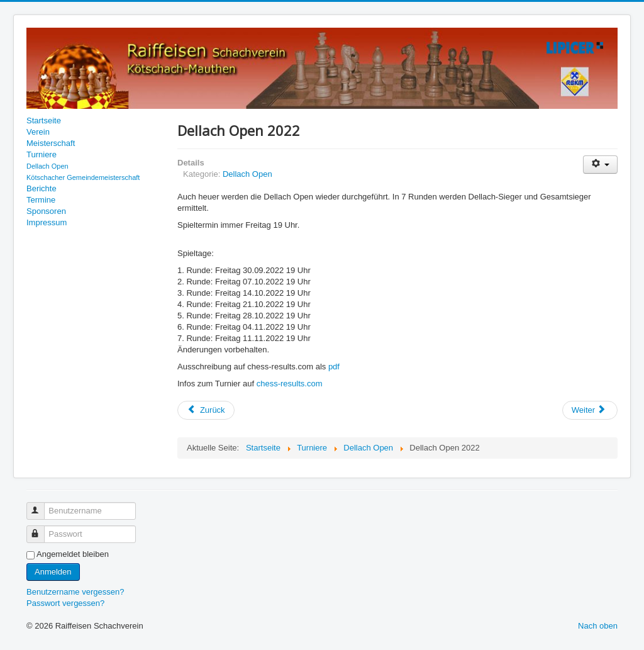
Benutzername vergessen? (75, 592)
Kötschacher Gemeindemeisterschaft (83, 177)
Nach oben (598, 626)
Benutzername (41, 506)
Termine (41, 200)
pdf (334, 367)
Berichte (42, 188)
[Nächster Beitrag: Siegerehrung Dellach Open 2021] (590, 410)
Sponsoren (46, 211)
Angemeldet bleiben (73, 554)
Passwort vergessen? (65, 603)
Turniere (42, 154)
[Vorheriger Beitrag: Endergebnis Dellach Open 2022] (206, 410)
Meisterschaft (51, 143)
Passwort (41, 529)
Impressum (47, 222)
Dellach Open (47, 166)
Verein (38, 132)
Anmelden (53, 572)
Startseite (44, 120)
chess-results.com (290, 384)
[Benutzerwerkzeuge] (600, 165)
